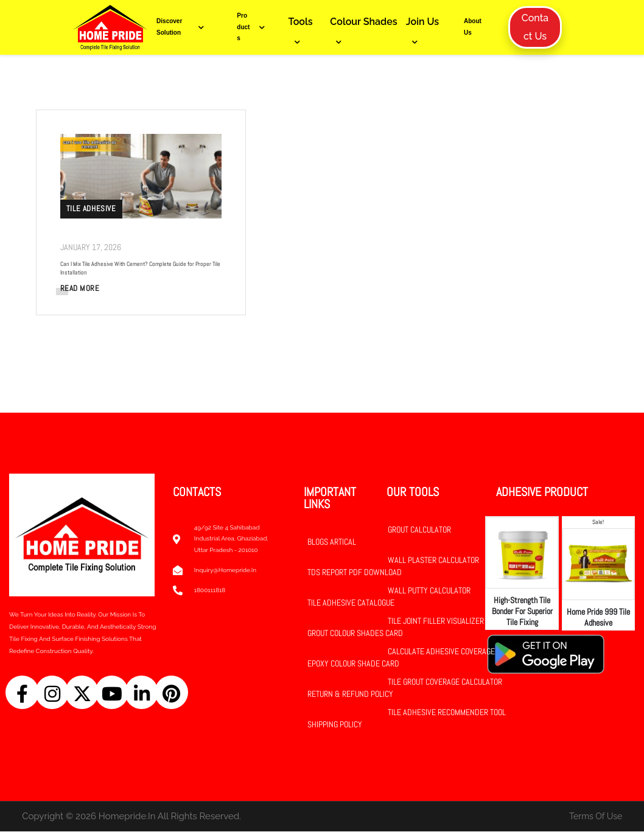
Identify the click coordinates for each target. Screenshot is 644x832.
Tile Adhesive (92, 208)
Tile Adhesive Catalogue (351, 603)
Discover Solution (183, 27)
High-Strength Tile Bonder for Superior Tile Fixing (522, 612)
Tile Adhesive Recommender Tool (447, 713)
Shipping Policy (335, 725)
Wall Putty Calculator (429, 591)
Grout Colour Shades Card (355, 634)
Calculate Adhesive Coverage (441, 652)
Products (254, 27)
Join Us (422, 22)
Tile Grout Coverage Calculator (445, 682)
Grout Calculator (419, 530)
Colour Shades (363, 22)
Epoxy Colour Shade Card (353, 664)
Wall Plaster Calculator (433, 561)
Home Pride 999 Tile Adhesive (598, 618)
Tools (301, 22)
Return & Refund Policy (350, 694)
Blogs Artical (332, 542)
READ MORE (81, 288)
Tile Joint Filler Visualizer (436, 621)
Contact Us (535, 27)
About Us (473, 27)
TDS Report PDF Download (355, 573)
